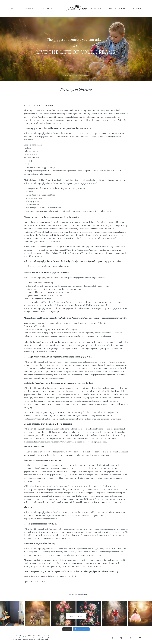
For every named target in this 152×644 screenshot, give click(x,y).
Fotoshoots (95, 8)
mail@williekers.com (33, 253)
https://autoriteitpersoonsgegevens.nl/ (40, 519)
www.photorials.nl (68, 577)
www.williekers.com (49, 577)
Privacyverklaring (42, 640)
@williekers (76, 616)
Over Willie (47, 8)
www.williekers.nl (32, 577)
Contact (137, 8)
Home (13, 8)
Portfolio (28, 8)
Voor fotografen (117, 8)
